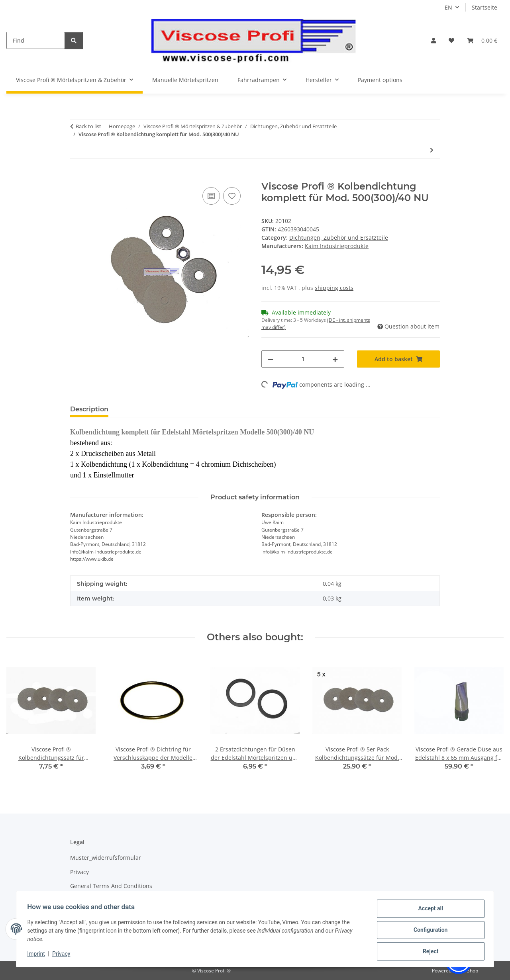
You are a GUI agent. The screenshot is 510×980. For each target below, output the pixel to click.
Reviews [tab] (135, 409)
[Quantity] (303, 359)
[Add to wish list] (232, 196)
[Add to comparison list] (211, 196)
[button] (433, 40)
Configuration (429, 931)
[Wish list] (451, 40)
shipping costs (334, 288)
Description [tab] (89, 409)
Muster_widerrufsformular (106, 858)
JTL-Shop (469, 971)
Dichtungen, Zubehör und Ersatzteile (339, 238)
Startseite (484, 7)
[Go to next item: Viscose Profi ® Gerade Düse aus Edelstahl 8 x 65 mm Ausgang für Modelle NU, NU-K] (432, 150)
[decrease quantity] (271, 359)
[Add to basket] (76, 176)
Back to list (88, 126)
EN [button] (448, 7)
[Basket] (482, 40)
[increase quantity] (335, 359)
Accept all (429, 910)
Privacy (63, 955)
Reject (429, 952)
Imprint (38, 955)
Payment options (380, 80)
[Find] (36, 40)
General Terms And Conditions (111, 886)
